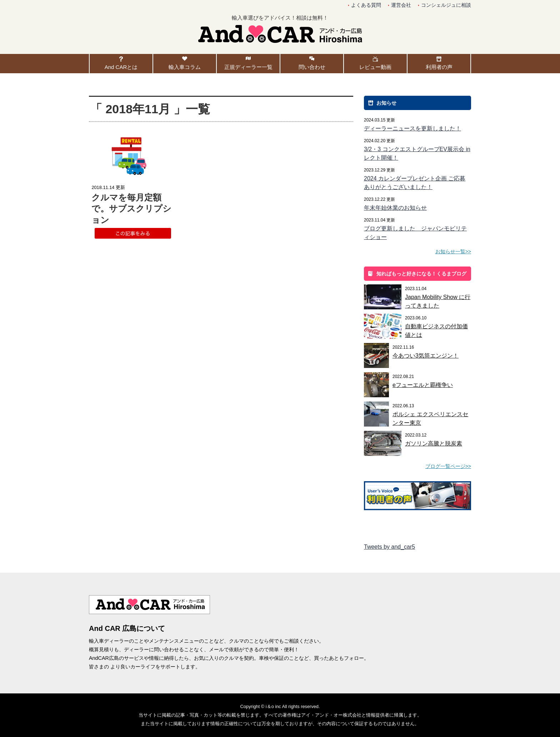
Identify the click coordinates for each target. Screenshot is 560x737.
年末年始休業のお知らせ (395, 208)
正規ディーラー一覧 (248, 67)
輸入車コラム (185, 67)
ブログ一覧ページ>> (448, 466)
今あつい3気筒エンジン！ (426, 356)
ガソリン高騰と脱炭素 (434, 444)
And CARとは (121, 67)
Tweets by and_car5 (389, 547)
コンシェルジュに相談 (446, 5)
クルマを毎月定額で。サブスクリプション (131, 208)
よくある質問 (366, 5)
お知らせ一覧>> (453, 252)
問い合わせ (312, 67)
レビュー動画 (375, 67)
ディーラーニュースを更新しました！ (412, 128)
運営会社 (401, 5)
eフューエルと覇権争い (423, 385)
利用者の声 (439, 67)
